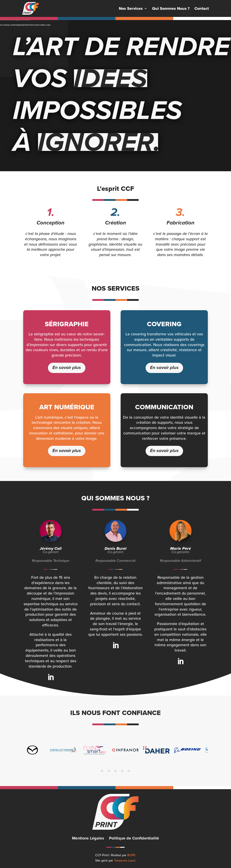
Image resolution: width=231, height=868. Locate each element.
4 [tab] (122, 771)
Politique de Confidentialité (134, 839)
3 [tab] (115, 771)
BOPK (131, 855)
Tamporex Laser (125, 860)
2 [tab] (109, 771)
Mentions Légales (88, 839)
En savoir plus (67, 368)
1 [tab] (102, 771)
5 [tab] (129, 771)
